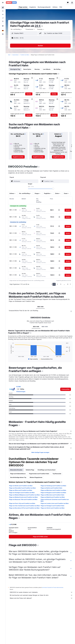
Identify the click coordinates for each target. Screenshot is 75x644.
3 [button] (61, 284)
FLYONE (19, 387)
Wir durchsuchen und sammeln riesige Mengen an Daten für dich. (41, 595)
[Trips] (3, 26)
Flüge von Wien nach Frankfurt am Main (21, 490)
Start (9, 55)
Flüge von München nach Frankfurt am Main (53, 490)
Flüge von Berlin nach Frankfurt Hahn (51, 488)
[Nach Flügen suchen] (3, 8)
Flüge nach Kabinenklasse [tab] (18, 474)
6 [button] (68, 284)
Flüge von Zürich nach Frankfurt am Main (53, 508)
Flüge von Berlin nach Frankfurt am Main (21, 486)
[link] (18, 157)
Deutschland (15, 55)
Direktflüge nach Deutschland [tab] (46, 470)
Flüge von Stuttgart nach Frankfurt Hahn (52, 506)
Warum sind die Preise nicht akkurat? (41, 598)
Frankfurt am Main (25, 55)
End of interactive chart (9, 359)
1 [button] (54, 284)
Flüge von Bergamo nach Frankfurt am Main (53, 493)
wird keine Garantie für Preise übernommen (53, 587)
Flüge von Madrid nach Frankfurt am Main (53, 497)
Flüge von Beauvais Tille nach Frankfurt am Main (23, 499)
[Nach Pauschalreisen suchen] (3, 18)
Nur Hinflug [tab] (57, 69)
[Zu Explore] (3, 21)
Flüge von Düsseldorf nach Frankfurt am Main (22, 488)
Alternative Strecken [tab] (16, 470)
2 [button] (57, 284)
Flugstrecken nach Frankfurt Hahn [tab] (39, 474)
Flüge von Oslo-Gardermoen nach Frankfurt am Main (24, 506)
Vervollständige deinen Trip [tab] (18, 477)
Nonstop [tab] (37, 69)
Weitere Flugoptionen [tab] (36, 477)
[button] (3, 3)
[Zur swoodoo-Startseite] (11, 3)
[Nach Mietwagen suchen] (3, 14)
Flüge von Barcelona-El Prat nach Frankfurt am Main (24, 508)
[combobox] (16, 29)
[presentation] (42, 26)
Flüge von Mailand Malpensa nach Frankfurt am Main (24, 495)
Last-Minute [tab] (47, 69)
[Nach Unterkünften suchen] (3, 11)
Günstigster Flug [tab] (15, 69)
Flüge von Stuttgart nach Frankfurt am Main (22, 493)
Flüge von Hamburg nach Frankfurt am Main (53, 486)
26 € (38, 26)
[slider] (53, 189)
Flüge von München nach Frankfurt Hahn (52, 495)
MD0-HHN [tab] (36, 327)
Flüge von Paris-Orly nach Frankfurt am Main (22, 503)
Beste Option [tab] (27, 69)
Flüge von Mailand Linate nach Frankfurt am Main (23, 497)
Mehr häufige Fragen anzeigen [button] (40, 452)
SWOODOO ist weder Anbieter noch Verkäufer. (41, 592)
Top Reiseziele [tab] (57, 474)
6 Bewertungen (21, 392)
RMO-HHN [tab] (40, 307)
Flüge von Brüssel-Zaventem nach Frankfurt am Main (55, 500)
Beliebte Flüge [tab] (30, 470)
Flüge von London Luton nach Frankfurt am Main (55, 503)
